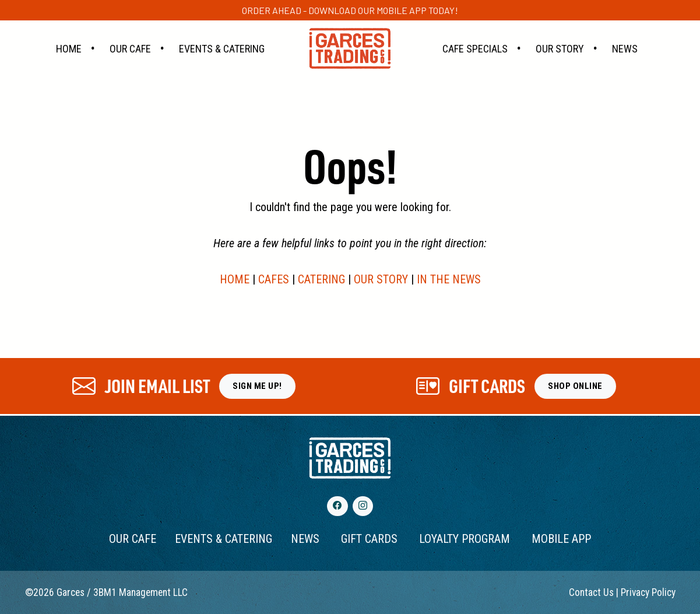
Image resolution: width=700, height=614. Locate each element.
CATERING (321, 279)
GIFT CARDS (369, 539)
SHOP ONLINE (575, 386)
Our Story (560, 49)
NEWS (305, 539)
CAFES (274, 279)
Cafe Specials (475, 49)
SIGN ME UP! (257, 386)
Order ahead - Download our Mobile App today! (350, 10)
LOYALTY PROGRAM (465, 539)
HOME (235, 279)
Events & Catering (222, 49)
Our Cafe (130, 49)
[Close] (678, 6)
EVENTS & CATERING (224, 539)
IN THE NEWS (449, 279)
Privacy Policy (648, 592)
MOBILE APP (561, 539)
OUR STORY (381, 279)
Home (69, 49)
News (625, 49)
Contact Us (591, 592)
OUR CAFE (133, 539)
